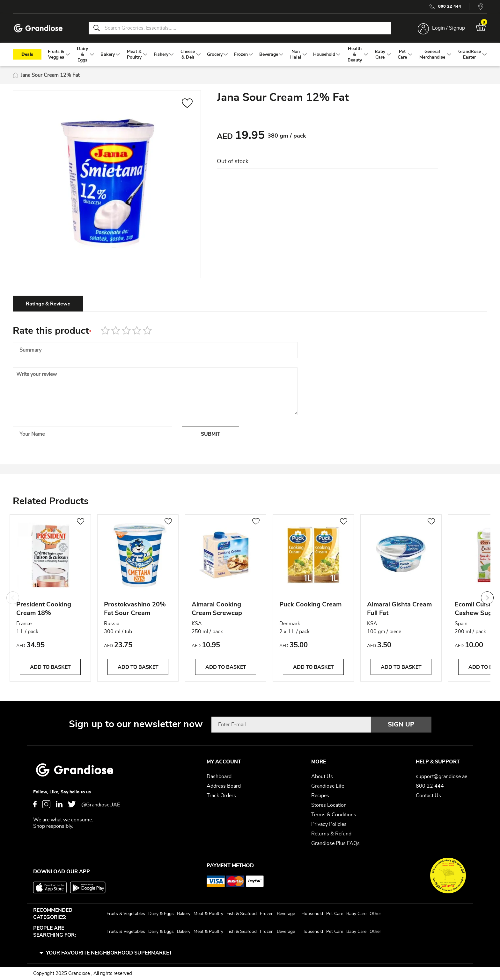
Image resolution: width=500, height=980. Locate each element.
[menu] (250, 54)
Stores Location (329, 805)
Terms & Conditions (334, 815)
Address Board (224, 786)
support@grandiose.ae (441, 776)
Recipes (320, 796)
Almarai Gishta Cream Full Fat (399, 609)
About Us (322, 776)
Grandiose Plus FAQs (335, 843)
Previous (13, 598)
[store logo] (38, 28)
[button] (187, 104)
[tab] (48, 304)
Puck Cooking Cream (310, 604)
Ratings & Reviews (48, 304)
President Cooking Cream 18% (44, 609)
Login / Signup (449, 28)
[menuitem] (56, 54)
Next (487, 598)
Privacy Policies (329, 824)
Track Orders (221, 796)
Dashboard (219, 776)
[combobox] (240, 28)
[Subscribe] (401, 725)
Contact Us (428, 796)
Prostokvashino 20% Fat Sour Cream (135, 609)
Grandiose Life (328, 786)
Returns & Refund (331, 834)
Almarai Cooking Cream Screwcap (217, 609)
